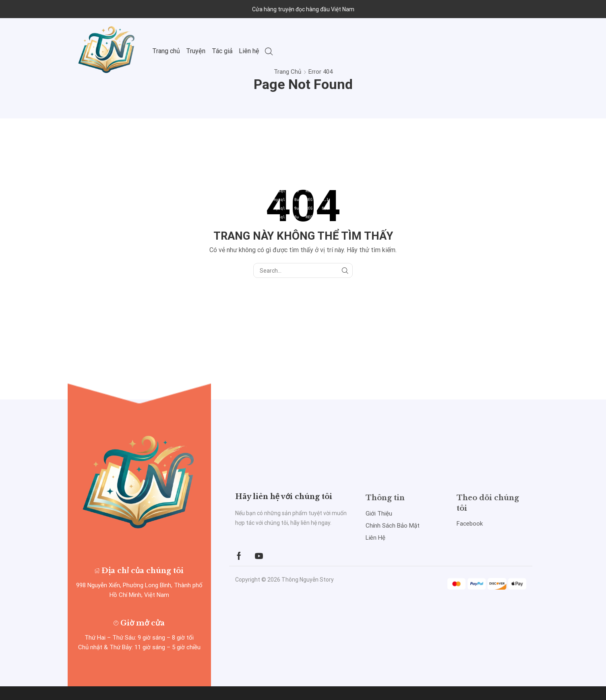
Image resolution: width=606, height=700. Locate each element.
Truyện (196, 51)
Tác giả (222, 51)
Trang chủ (166, 51)
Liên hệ (249, 51)
